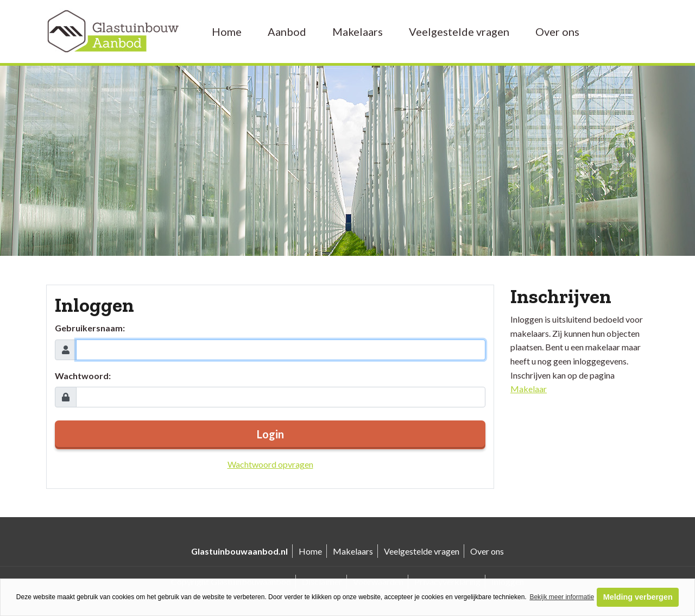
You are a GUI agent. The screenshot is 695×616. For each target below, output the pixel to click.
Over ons (557, 32)
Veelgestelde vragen (459, 32)
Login (270, 434)
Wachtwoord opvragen (270, 464)
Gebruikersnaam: (90, 328)
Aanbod (287, 32)
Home (227, 32)
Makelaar (529, 389)
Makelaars (358, 32)
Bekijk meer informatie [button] (562, 597)
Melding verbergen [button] (638, 597)
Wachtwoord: (83, 376)
